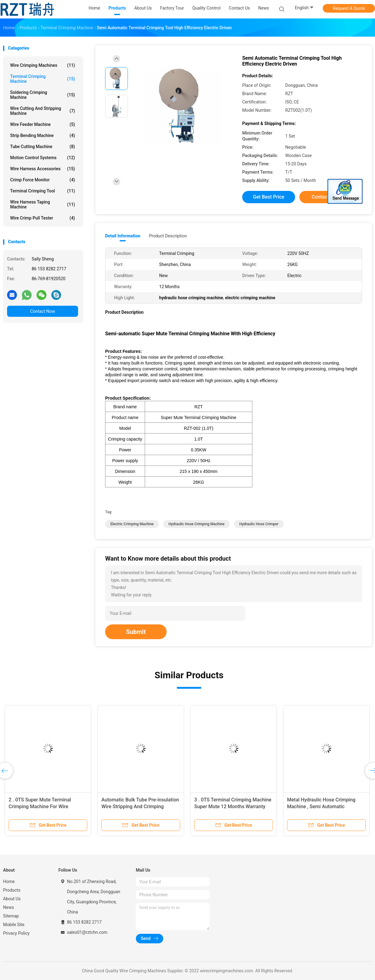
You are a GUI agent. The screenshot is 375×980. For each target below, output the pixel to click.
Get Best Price (269, 197)
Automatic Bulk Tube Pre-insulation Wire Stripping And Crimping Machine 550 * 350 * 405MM (140, 807)
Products (12, 890)
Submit (136, 632)
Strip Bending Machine (43, 135)
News (8, 907)
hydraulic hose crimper (259, 524)
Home (9, 881)
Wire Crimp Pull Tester (43, 218)
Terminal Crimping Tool (43, 191)
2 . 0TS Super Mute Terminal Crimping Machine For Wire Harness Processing (40, 807)
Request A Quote (349, 8)
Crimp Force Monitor (43, 180)
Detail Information (123, 236)
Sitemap (11, 916)
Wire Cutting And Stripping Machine (43, 111)
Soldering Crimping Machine (43, 95)
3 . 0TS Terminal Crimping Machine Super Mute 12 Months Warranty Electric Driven (233, 807)
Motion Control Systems (43, 158)
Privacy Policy (16, 933)
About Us (12, 899)
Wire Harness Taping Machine (43, 204)
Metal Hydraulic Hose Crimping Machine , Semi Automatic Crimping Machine (321, 807)
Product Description (168, 236)
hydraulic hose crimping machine (196, 524)
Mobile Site (14, 925)
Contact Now (43, 311)
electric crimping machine (132, 524)
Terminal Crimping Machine (43, 79)
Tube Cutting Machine (43, 147)
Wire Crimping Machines (43, 65)
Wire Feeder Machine (43, 124)
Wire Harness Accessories (43, 169)
